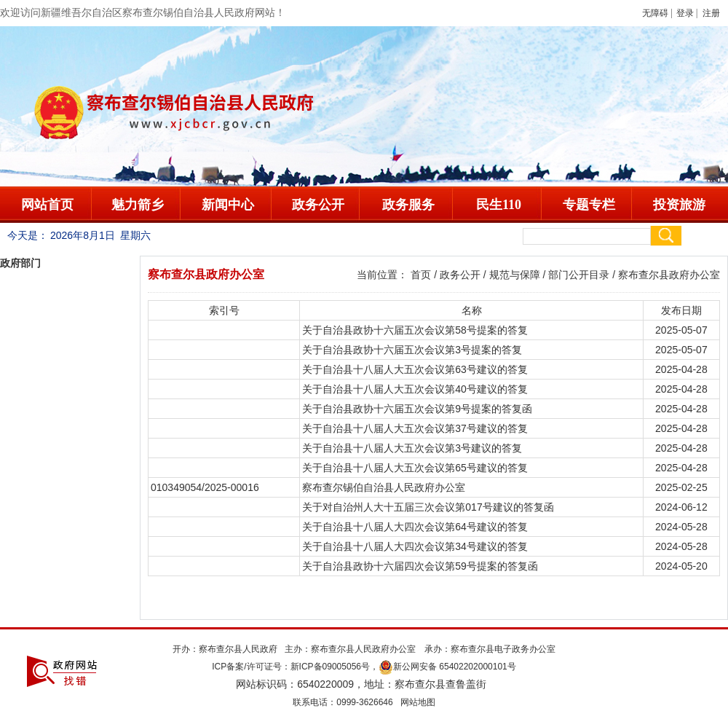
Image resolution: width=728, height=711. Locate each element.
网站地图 (418, 702)
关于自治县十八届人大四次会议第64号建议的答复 (415, 527)
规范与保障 (515, 275)
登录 (685, 13)
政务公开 (318, 205)
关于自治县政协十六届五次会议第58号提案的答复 (415, 330)
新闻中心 (228, 205)
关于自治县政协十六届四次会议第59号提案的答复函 (420, 566)
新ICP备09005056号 (330, 667)
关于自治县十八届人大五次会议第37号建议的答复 (415, 428)
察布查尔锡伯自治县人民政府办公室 (384, 487)
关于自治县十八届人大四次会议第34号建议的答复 (415, 546)
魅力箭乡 (138, 205)
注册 (713, 13)
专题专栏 (589, 205)
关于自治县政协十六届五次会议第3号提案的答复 (412, 350)
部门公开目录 (579, 275)
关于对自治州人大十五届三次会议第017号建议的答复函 (428, 507)
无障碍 (655, 13)
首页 (421, 275)
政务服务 (408, 205)
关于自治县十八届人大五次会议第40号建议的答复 (415, 389)
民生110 (499, 205)
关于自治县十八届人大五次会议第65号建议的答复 (415, 468)
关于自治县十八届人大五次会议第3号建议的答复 (412, 448)
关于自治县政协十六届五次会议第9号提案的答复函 (417, 409)
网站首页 (47, 205)
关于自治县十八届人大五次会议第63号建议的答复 (415, 369)
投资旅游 (679, 205)
